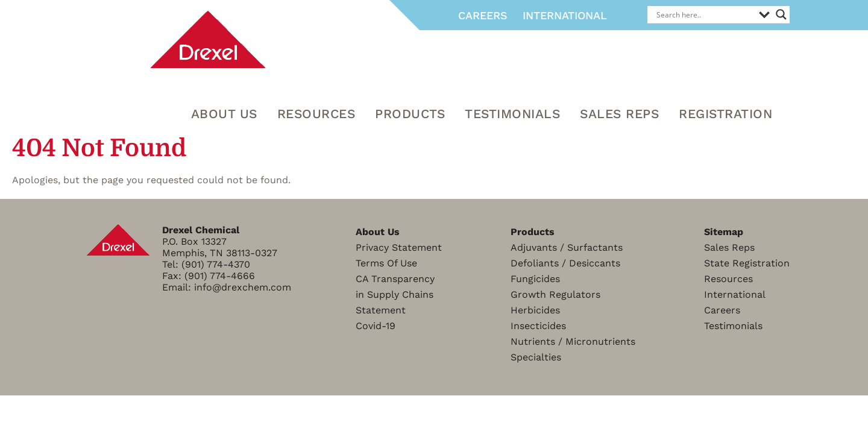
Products (410, 114)
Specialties (536, 357)
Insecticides (538, 326)
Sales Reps (619, 114)
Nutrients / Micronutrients (573, 341)
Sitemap (724, 232)
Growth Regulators (555, 294)
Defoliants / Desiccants (565, 263)
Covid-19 (376, 326)
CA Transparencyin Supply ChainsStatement (395, 294)
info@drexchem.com (243, 287)
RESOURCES (316, 114)
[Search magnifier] (781, 14)
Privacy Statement (399, 247)
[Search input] (705, 14)
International (565, 15)
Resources (728, 279)
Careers (483, 15)
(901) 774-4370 (216, 264)
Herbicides (535, 310)
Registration (725, 114)
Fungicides (535, 279)
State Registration (747, 263)
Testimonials (512, 114)
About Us (224, 114)
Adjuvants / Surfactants (567, 247)
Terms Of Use (386, 263)
